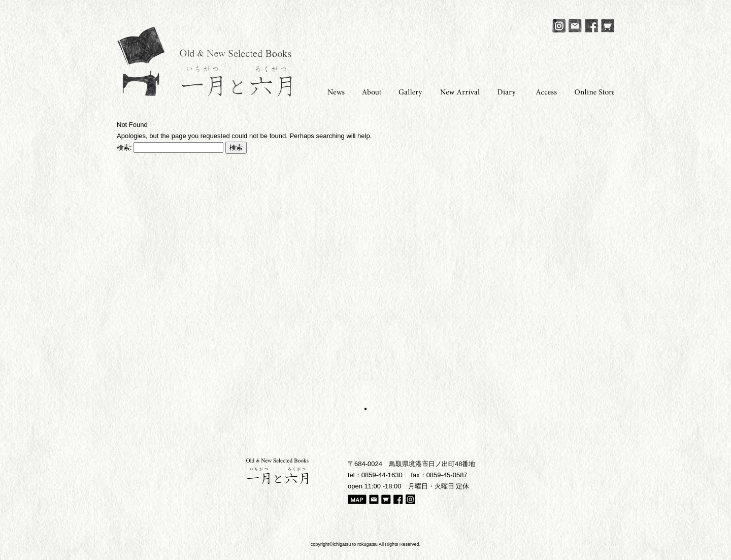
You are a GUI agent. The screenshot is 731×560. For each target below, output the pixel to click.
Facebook (591, 26)
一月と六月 (204, 61)
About (369, 91)
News (332, 91)
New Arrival (457, 91)
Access (543, 91)
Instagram (559, 26)
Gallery (407, 91)
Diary (505, 91)
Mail (575, 26)
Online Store (591, 91)
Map (357, 500)
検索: (124, 147)
